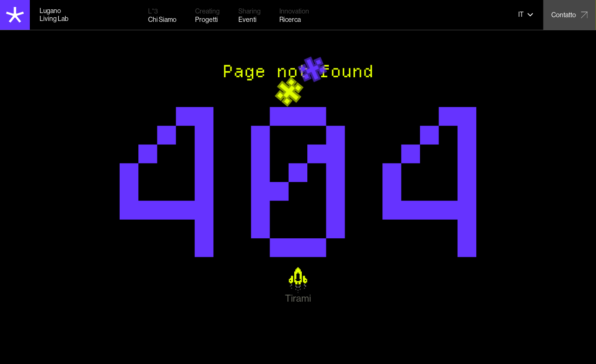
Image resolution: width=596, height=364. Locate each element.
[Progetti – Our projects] (207, 15)
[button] (526, 15)
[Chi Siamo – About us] (162, 15)
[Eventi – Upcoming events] (250, 15)
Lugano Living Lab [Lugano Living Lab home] (54, 15)
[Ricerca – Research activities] (294, 15)
